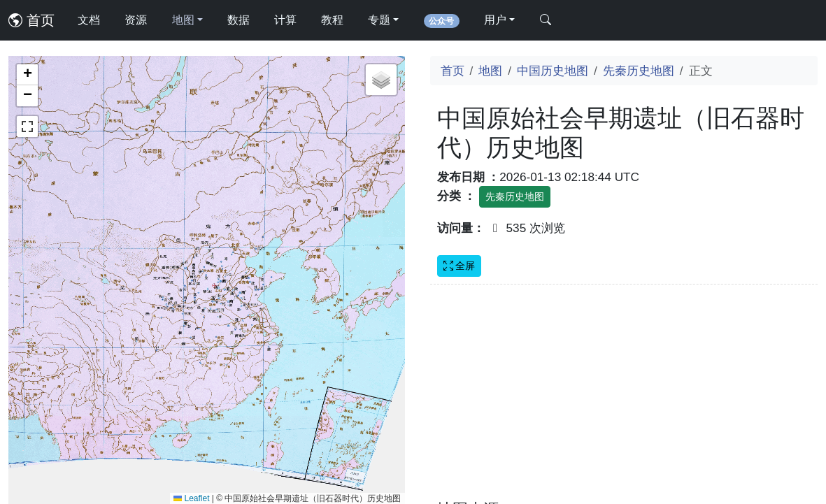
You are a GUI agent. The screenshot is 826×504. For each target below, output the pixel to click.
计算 (285, 20)
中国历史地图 (553, 71)
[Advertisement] (624, 401)
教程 (332, 20)
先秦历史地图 (639, 71)
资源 (136, 20)
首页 (31, 20)
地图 (490, 71)
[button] (27, 75)
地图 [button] (183, 20)
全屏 (460, 266)
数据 (238, 20)
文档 (89, 20)
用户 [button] (495, 20)
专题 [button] (379, 20)
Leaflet (191, 498)
